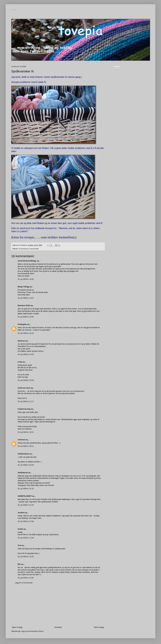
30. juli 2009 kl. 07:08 (26, 521)
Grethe (20, 529)
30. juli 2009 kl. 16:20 (26, 557)
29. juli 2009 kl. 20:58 (26, 380)
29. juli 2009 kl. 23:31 (26, 432)
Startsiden (58, 627)
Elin (19, 564)
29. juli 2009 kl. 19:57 (26, 298)
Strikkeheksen (23, 454)
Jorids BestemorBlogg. (27, 261)
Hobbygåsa (22, 324)
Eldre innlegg (99, 627)
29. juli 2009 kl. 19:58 (26, 317)
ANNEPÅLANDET (25, 496)
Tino (19, 545)
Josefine (21, 513)
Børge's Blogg (23, 287)
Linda (20, 362)
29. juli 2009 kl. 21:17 (26, 402)
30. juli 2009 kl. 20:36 (26, 578)
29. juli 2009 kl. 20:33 (26, 333)
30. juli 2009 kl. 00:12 (26, 446)
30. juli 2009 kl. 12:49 (26, 538)
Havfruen (21, 341)
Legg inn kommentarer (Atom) (32, 631)
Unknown (21, 440)
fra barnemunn (24, 249)
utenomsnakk (34, 249)
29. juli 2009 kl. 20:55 (26, 354)
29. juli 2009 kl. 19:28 (26, 279)
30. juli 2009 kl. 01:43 (26, 505)
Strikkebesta (23, 473)
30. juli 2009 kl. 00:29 (26, 465)
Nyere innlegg (17, 627)
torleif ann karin (24, 388)
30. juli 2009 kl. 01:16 (26, 489)
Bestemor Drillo (24, 306)
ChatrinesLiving (24, 409)
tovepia (14, 10)
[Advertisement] (58, 605)
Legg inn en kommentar (24, 583)
